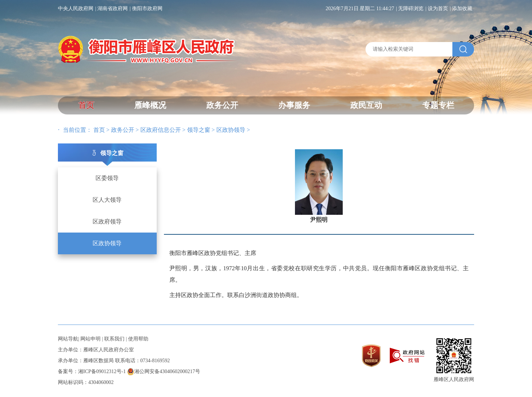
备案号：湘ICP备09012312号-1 (92, 371)
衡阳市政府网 (147, 9)
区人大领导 (107, 200)
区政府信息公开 (161, 130)
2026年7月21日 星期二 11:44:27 (360, 9)
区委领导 (107, 178)
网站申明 (90, 339)
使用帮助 (138, 339)
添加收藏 (462, 9)
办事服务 (294, 105)
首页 (86, 105)
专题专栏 (438, 105)
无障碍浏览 (411, 9)
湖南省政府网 (113, 9)
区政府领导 (107, 222)
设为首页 (438, 9)
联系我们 (114, 339)
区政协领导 (231, 130)
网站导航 (68, 339)
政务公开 (222, 105)
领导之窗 (199, 130)
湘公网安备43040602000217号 (164, 371)
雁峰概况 (150, 105)
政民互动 (366, 105)
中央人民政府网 (76, 9)
